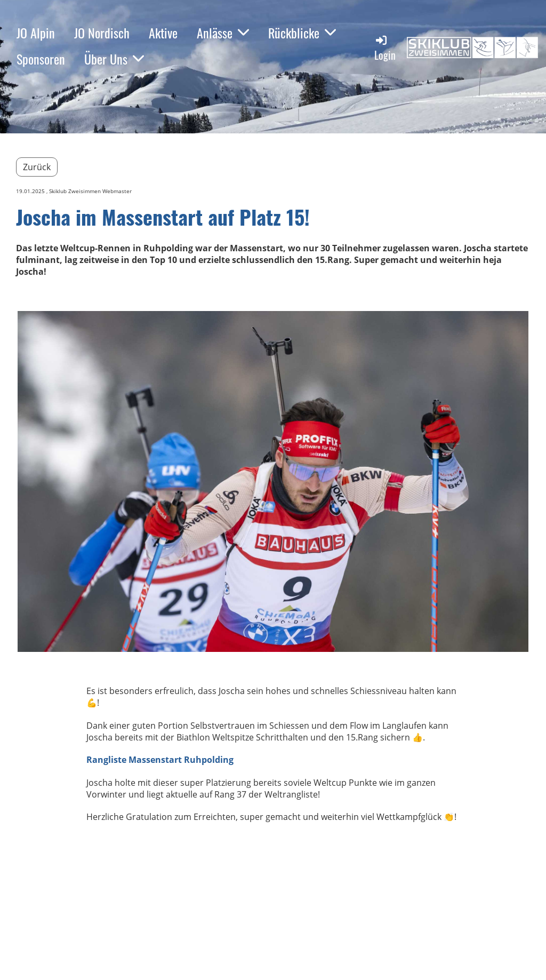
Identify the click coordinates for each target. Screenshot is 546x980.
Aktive (163, 33)
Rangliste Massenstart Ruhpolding (160, 760)
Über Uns (114, 59)
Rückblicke (302, 33)
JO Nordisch (102, 33)
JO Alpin (36, 33)
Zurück (37, 167)
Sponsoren (41, 59)
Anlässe (223, 33)
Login (385, 48)
